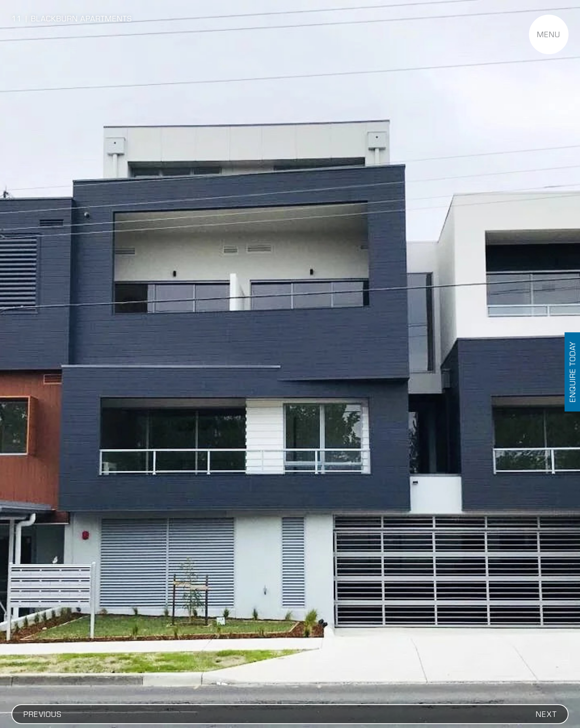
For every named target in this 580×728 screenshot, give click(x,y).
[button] (43, 714)
